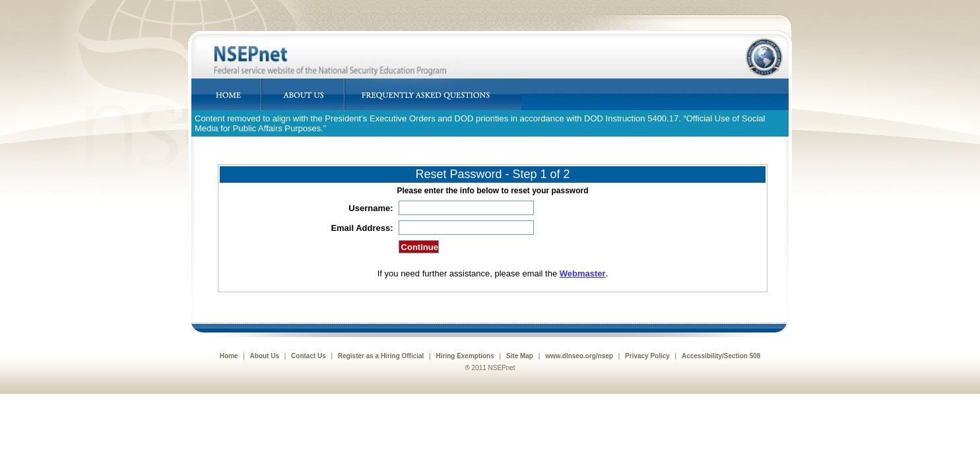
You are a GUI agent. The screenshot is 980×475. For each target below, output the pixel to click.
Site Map (520, 356)
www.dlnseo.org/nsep (579, 356)
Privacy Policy (647, 356)
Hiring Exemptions (465, 356)
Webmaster (583, 273)
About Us (265, 356)
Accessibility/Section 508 (721, 356)
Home (229, 356)
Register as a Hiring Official (381, 356)
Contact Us (309, 356)
